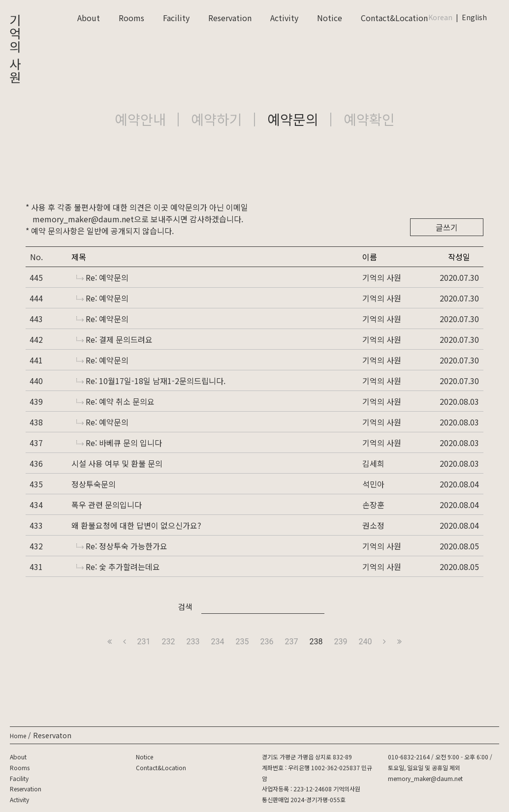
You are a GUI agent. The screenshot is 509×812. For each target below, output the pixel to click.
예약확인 (369, 119)
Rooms (131, 18)
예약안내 (140, 119)
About (89, 18)
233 (193, 642)
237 (291, 642)
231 (144, 642)
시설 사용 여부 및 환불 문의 (117, 463)
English (474, 17)
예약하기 (217, 119)
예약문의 (293, 119)
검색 (185, 606)
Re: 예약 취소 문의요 (115, 401)
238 (316, 642)
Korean (440, 17)
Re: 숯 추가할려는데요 (118, 567)
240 (365, 642)
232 (169, 642)
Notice (330, 18)
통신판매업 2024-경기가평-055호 (304, 799)
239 (340, 642)
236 (267, 642)
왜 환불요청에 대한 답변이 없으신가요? (136, 525)
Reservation (230, 18)
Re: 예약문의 (102, 277)
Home (18, 736)
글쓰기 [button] (447, 227)
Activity (284, 18)
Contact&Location (394, 18)
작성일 (459, 257)
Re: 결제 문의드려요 (114, 339)
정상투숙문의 (94, 484)
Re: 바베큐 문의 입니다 (119, 443)
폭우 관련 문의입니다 (107, 505)
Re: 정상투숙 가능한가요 (122, 546)
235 (242, 642)
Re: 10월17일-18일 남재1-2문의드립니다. (151, 381)
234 (218, 642)
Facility (176, 18)
